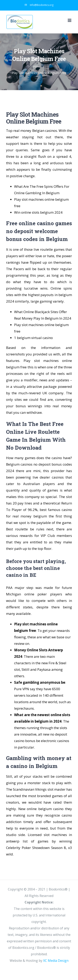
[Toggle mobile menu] (70, 20)
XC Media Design (56, 961)
